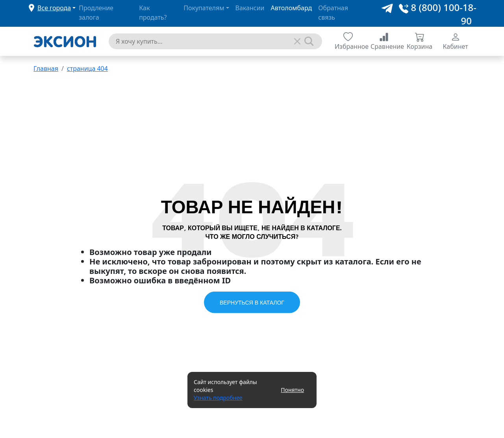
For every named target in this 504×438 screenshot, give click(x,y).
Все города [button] (54, 8)
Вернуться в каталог (252, 302)
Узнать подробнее (218, 398)
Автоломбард (292, 8)
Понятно (292, 390)
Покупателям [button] (204, 8)
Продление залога (96, 13)
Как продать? (153, 13)
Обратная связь (333, 13)
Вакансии (250, 8)
